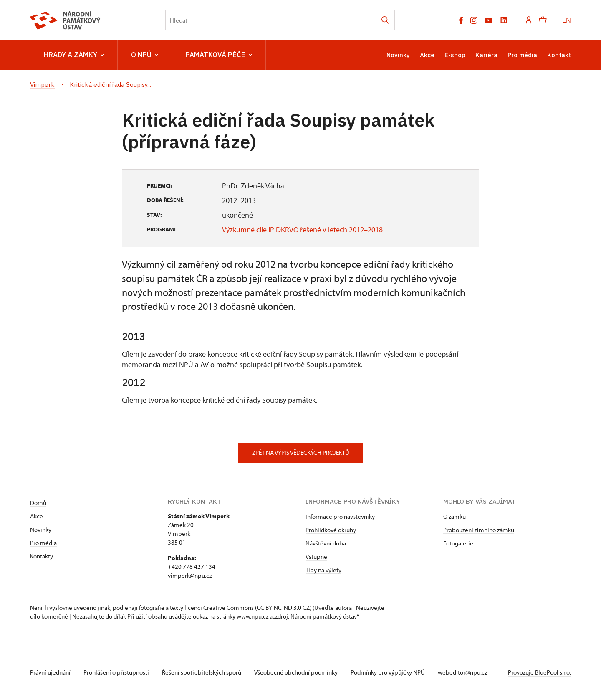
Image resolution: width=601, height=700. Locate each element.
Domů (38, 503)
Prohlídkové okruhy (331, 530)
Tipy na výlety (323, 570)
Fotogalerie (458, 543)
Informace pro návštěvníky (340, 516)
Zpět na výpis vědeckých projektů (301, 453)
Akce (427, 55)
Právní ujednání (51, 672)
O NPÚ (145, 55)
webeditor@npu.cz (471, 672)
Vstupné (316, 557)
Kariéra (486, 55)
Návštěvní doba (326, 543)
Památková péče (219, 55)
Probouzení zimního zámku (479, 530)
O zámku (455, 516)
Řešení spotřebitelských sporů (206, 672)
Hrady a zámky (74, 55)
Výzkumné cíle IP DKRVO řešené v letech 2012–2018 (302, 230)
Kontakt (559, 55)
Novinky (398, 55)
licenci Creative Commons (219, 607)
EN (567, 20)
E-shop (455, 55)
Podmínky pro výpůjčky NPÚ (395, 672)
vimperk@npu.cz (190, 575)
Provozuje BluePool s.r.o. (539, 672)
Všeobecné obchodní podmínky (302, 672)
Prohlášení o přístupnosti (119, 672)
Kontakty (42, 556)
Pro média (522, 55)
